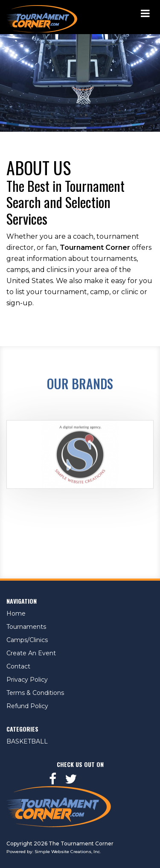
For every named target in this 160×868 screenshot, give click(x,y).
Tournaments (26, 627)
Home (16, 613)
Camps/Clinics (27, 640)
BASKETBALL (27, 741)
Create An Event (31, 653)
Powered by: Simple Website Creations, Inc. (54, 852)
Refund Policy (27, 706)
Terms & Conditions (35, 693)
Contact (18, 666)
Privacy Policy (27, 680)
